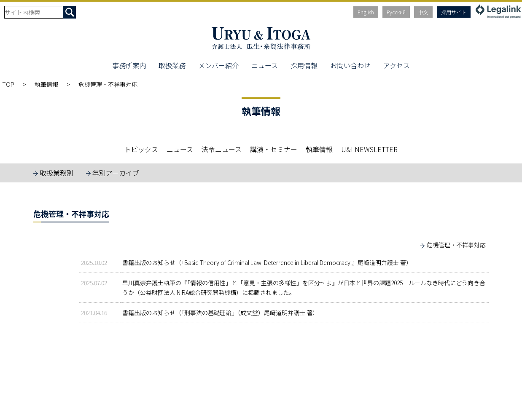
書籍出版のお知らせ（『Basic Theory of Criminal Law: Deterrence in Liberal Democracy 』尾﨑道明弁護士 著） (267, 262)
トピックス (141, 149)
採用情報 (304, 65)
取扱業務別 (57, 173)
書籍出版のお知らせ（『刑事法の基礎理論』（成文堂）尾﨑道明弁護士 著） (220, 313)
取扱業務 (172, 65)
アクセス (397, 65)
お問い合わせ (350, 65)
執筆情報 (46, 84)
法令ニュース (222, 149)
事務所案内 (129, 65)
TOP (8, 84)
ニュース (265, 65)
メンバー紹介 (218, 65)
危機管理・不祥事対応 (456, 245)
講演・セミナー (274, 149)
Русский (396, 12)
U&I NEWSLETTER (369, 149)
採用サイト (454, 12)
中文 (423, 12)
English (366, 12)
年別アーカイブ (116, 173)
